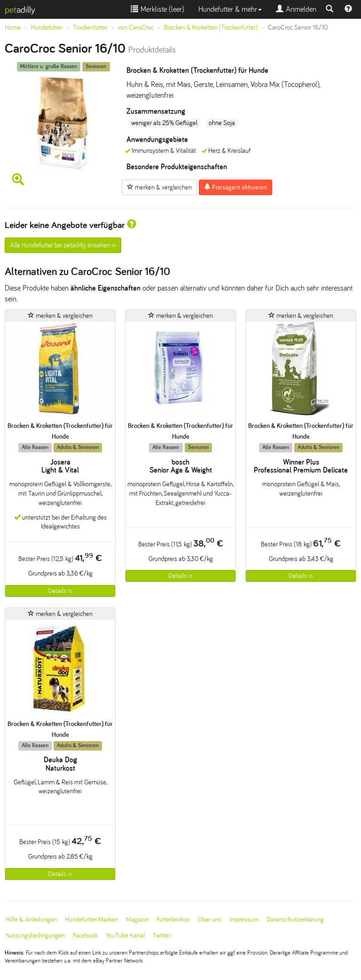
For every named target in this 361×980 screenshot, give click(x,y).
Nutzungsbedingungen (35, 936)
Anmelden (296, 9)
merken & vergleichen (159, 187)
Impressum (244, 920)
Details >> (60, 591)
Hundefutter (47, 28)
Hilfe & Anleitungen (31, 920)
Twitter (162, 936)
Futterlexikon (173, 920)
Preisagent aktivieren (235, 187)
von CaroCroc (136, 28)
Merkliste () (157, 9)
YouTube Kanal (125, 936)
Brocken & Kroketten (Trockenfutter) (211, 28)
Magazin (137, 920)
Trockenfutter (90, 28)
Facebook (85, 936)
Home (13, 28)
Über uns (210, 920)
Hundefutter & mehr (230, 9)
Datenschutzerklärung (295, 920)
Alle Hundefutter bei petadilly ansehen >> (63, 245)
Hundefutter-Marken (91, 920)
